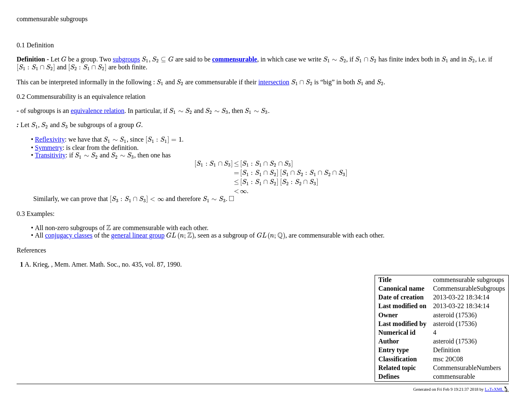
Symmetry (49, 148)
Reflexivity (50, 139)
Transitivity (50, 155)
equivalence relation (97, 111)
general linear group (138, 235)
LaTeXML (497, 389)
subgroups (127, 59)
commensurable (235, 59)
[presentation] (64, 59)
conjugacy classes (69, 235)
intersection (274, 82)
